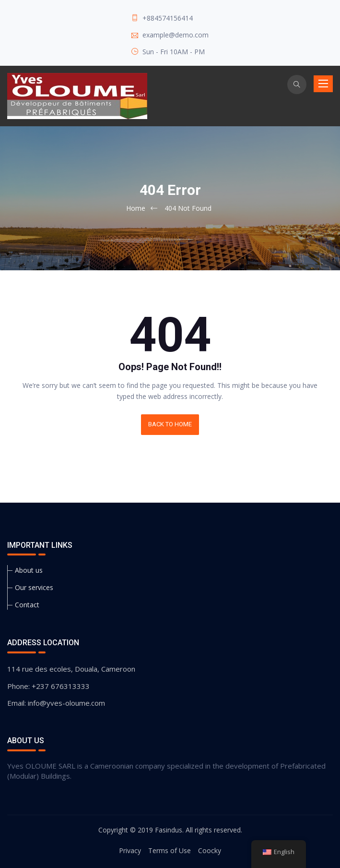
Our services (34, 587)
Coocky (210, 850)
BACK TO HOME (170, 424)
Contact (27, 605)
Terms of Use (170, 850)
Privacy (130, 850)
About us (29, 570)
